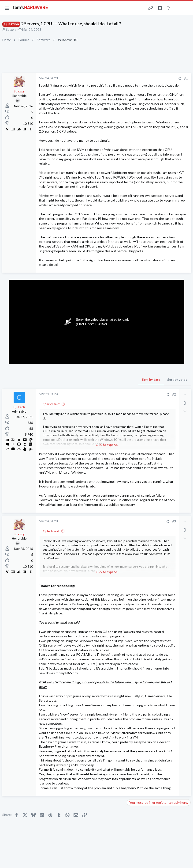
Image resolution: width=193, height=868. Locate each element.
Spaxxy (11, 30)
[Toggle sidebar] (178, 8)
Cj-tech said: (51, 531)
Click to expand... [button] (108, 445)
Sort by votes (177, 380)
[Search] (187, 8)
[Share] (179, 79)
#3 (174, 521)
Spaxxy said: (51, 404)
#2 (174, 394)
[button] (7, 8)
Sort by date (151, 380)
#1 (186, 79)
